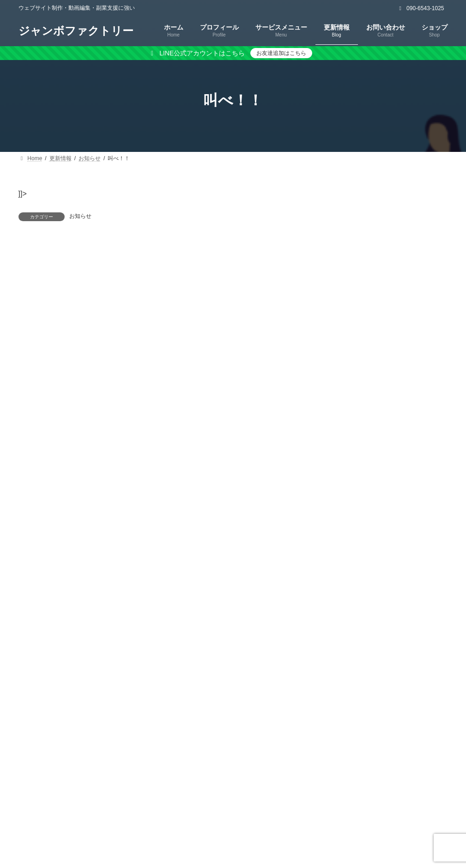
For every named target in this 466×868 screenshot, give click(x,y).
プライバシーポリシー (143, 826)
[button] (388, 280)
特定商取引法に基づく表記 (236, 826)
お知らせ (80, 216)
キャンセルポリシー (327, 826)
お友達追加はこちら (281, 53)
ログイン (115, 280)
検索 (428, 195)
